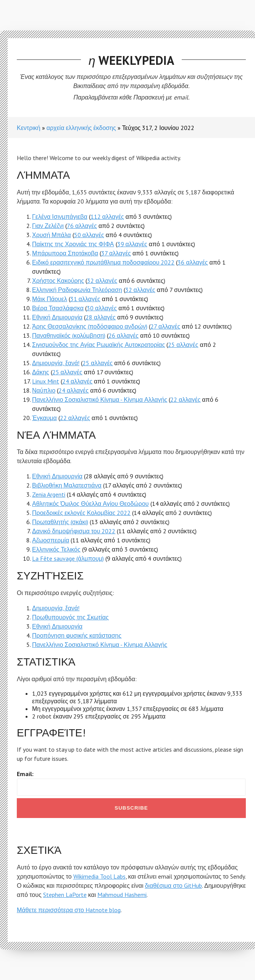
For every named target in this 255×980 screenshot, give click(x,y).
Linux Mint (46, 381)
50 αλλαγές (89, 235)
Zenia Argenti (49, 494)
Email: (25, 774)
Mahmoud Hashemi (122, 895)
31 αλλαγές (85, 299)
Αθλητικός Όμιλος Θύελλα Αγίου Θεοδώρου (90, 504)
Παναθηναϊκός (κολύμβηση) (69, 335)
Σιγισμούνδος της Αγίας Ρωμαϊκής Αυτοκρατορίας (98, 345)
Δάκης (41, 372)
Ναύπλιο (44, 390)
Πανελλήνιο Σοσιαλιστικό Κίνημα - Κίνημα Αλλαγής (100, 399)
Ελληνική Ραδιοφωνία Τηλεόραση (77, 290)
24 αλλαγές (77, 381)
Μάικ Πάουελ (50, 299)
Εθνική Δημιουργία (57, 317)
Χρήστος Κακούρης (58, 281)
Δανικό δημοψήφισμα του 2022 (74, 531)
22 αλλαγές (185, 399)
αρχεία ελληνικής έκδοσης (81, 128)
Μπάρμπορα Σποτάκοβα (65, 253)
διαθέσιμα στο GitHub (173, 885)
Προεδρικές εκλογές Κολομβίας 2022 (81, 513)
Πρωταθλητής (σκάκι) (60, 522)
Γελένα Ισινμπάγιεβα (60, 217)
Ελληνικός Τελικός (56, 549)
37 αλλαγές (116, 253)
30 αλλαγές (102, 308)
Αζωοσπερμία (51, 540)
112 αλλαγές (107, 217)
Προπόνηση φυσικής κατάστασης (77, 635)
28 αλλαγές (101, 317)
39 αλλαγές (132, 244)
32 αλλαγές (102, 281)
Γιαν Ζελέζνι (48, 226)
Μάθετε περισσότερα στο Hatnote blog (69, 910)
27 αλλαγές (165, 326)
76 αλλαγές (82, 226)
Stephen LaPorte (65, 895)
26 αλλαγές (123, 335)
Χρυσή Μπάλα (52, 235)
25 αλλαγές (183, 345)
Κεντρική (29, 128)
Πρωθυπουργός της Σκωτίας (70, 617)
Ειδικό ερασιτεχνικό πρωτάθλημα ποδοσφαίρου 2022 (103, 262)
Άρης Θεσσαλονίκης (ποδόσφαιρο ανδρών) (90, 326)
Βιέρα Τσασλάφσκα (58, 308)
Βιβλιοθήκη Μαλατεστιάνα (67, 485)
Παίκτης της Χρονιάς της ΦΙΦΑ (73, 244)
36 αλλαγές (193, 262)
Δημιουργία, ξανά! (56, 363)
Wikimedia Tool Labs (99, 876)
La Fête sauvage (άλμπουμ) (68, 558)
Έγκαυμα (44, 418)
